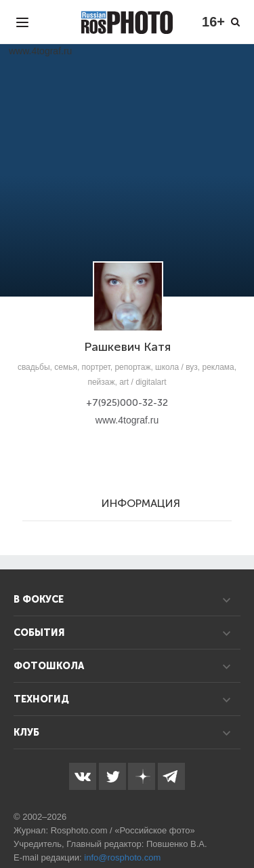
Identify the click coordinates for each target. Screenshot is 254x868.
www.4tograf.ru (127, 420)
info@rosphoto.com (122, 857)
